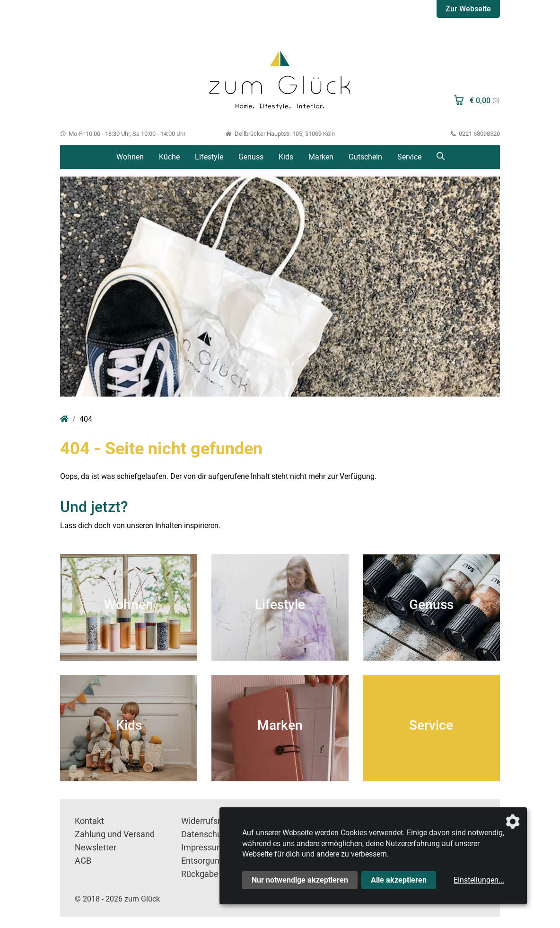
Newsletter (96, 848)
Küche (169, 157)
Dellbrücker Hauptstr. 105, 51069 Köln (280, 134)
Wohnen (130, 157)
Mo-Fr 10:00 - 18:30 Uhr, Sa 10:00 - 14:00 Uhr (123, 134)
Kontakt (89, 821)
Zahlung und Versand (115, 834)
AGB (83, 861)
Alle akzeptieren (399, 880)
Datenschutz (205, 834)
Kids (286, 157)
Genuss (251, 157)
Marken (321, 157)
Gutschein (365, 157)
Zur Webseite (468, 9)
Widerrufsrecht (209, 821)
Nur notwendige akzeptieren (300, 880)
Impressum (203, 848)
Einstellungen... (479, 880)
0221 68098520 (475, 134)
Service (409, 157)
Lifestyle (209, 157)
